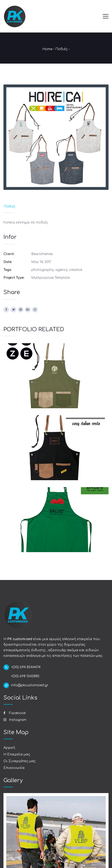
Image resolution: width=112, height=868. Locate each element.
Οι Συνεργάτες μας (20, 761)
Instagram (15, 720)
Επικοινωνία (14, 768)
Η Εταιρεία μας (17, 754)
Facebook (15, 713)
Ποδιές (61, 49)
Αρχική (9, 748)
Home (47, 49)
